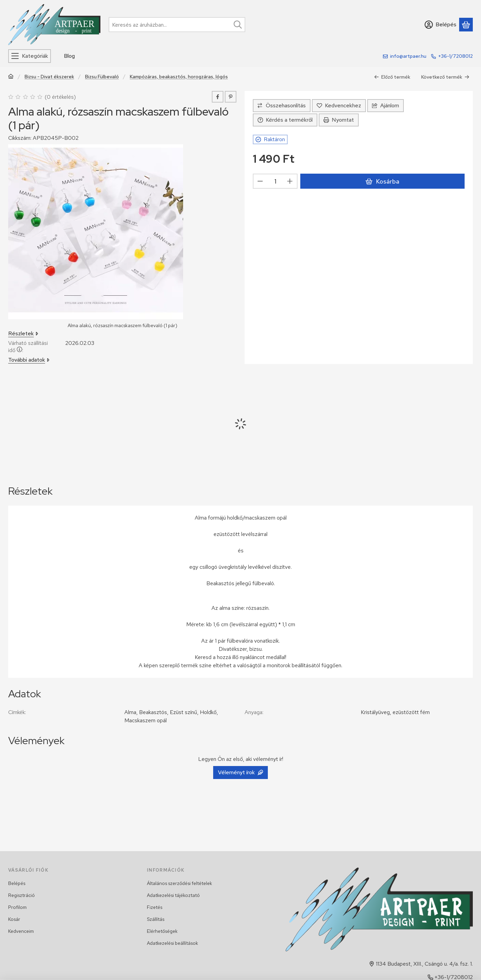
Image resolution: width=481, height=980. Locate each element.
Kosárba (382, 181)
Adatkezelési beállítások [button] (173, 943)
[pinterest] (231, 97)
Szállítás (156, 919)
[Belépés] (441, 25)
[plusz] (290, 182)
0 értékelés (61, 97)
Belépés (17, 883)
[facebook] (218, 97)
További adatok (29, 360)
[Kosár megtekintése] (466, 25)
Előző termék (392, 77)
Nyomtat (339, 120)
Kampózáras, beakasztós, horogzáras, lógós (179, 77)
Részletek (23, 334)
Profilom (17, 907)
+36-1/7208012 (456, 56)
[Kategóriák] (30, 56)
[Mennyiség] (275, 182)
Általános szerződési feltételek (180, 883)
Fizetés (155, 907)
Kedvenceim (21, 931)
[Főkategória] (11, 77)
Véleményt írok (240, 772)
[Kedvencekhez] (339, 106)
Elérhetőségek (162, 931)
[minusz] (260, 182)
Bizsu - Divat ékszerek (49, 77)
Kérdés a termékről (285, 120)
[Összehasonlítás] (282, 106)
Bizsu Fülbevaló (102, 77)
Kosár (14, 919)
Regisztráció (22, 895)
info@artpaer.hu (408, 56)
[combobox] (177, 25)
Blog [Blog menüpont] (69, 56)
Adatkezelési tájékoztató (173, 895)
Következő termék (445, 77)
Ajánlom (386, 105)
